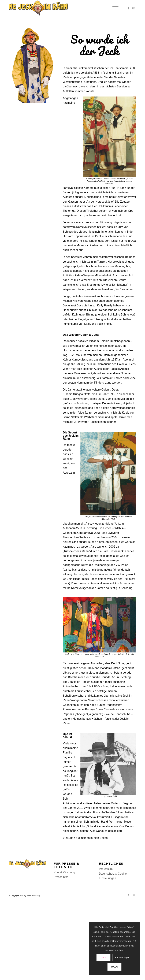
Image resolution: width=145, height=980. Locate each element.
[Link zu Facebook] (128, 8)
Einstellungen (122, 957)
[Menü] (114, 8)
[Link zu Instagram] (134, 8)
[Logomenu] (38, 8)
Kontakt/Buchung (64, 872)
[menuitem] (114, 8)
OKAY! (114, 967)
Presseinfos (61, 877)
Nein (103, 957)
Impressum (106, 869)
